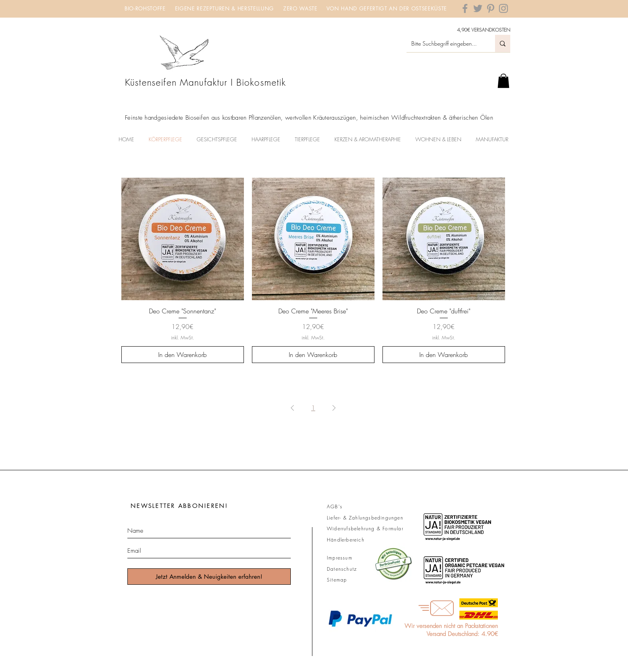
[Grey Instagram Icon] (503, 8)
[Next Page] (334, 408)
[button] (503, 81)
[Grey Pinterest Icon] (491, 8)
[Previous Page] (292, 408)
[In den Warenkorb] (183, 355)
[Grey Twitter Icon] (478, 8)
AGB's (335, 507)
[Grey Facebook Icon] (465, 8)
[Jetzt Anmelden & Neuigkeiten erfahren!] (209, 577)
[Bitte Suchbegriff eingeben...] (445, 43)
